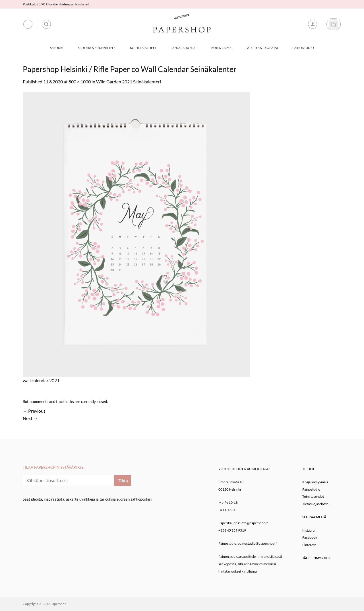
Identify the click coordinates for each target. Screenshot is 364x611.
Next (30, 418)
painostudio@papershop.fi (258, 543)
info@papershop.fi (255, 523)
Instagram (310, 530)
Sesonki (57, 48)
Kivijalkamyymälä (315, 482)
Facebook (310, 537)
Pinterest (309, 545)
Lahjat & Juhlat (184, 48)
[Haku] (46, 24)
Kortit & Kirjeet (143, 48)
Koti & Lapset (222, 48)
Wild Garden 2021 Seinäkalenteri (129, 82)
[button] (28, 24)
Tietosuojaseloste (315, 504)
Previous (34, 411)
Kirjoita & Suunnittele (97, 48)
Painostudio (303, 48)
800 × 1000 (80, 82)
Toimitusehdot (313, 496)
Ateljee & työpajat (263, 48)
